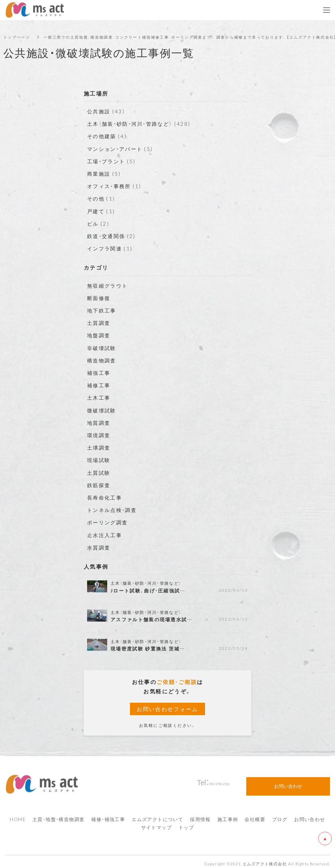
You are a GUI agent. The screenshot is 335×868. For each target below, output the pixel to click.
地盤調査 (99, 335)
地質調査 (99, 422)
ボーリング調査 (109, 522)
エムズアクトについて (157, 815)
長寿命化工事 (106, 497)
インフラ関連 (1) (111, 248)
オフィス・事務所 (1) (116, 186)
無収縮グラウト (109, 285)
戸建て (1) (102, 211)
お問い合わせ (310, 815)
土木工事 (99, 397)
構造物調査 (103, 360)
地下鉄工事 (103, 310)
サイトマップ (156, 823)
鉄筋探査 (99, 484)
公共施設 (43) (107, 111)
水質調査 (99, 547)
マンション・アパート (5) (122, 149)
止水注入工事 (106, 534)
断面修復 (99, 298)
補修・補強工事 (108, 815)
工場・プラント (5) (113, 161)
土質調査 (99, 323)
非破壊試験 (103, 347)
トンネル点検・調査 (114, 510)
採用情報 (200, 815)
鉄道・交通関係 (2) (113, 236)
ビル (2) (99, 223)
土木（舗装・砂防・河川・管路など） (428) (142, 123)
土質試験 (99, 472)
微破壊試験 (103, 410)
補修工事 (99, 385)
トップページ (18, 37)
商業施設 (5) (105, 173)
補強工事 (99, 372)
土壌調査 (99, 447)
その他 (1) (102, 198)
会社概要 (255, 815)
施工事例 (228, 815)
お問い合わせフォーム (167, 709)
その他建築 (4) (108, 136)
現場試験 (99, 460)
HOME (18, 815)
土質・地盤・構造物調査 (58, 815)
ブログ (280, 815)
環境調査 (99, 435)
